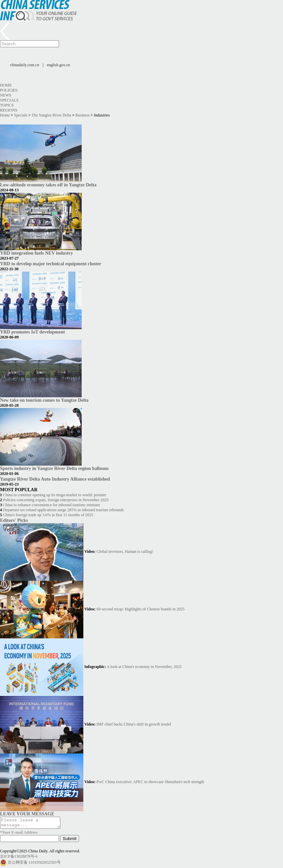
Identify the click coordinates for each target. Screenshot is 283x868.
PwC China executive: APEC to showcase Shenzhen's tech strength (150, 782)
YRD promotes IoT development (32, 332)
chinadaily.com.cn (24, 65)
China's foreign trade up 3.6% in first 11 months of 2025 (48, 515)
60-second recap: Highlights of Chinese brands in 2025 (141, 609)
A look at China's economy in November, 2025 (144, 667)
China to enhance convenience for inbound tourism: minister (51, 505)
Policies (9, 90)
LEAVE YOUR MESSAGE (27, 814)
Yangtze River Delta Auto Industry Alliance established (55, 479)
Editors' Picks (14, 520)
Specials (9, 100)
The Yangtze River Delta (51, 115)
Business (82, 115)
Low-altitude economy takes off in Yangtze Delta (48, 185)
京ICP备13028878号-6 (19, 858)
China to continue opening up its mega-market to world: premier (55, 495)
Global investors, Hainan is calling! (125, 551)
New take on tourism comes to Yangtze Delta (44, 400)
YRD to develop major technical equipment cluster (51, 264)
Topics (7, 105)
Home (6, 85)
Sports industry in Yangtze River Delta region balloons (54, 468)
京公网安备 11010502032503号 (34, 864)
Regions (9, 110)
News (6, 95)
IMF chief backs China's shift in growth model (134, 724)
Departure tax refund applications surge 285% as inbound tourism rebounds (63, 510)
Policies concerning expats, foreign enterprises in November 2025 (56, 500)
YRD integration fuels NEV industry (36, 253)
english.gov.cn (58, 65)
